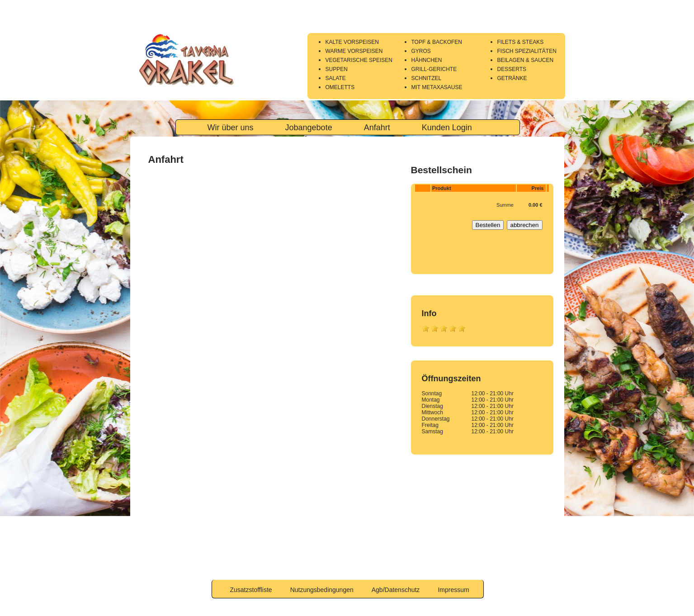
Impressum (453, 590)
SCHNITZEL (427, 78)
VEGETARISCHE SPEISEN (359, 60)
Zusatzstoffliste (251, 590)
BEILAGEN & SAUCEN (526, 60)
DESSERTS (512, 69)
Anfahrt (377, 128)
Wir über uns (231, 128)
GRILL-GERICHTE (434, 69)
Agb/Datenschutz (396, 590)
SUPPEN (337, 69)
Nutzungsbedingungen (322, 590)
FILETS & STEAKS (521, 42)
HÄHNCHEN (427, 60)
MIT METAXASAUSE (437, 87)
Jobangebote (309, 128)
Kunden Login (447, 128)
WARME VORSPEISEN (354, 51)
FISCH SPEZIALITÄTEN (527, 51)
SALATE (336, 78)
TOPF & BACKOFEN (437, 42)
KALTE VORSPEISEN (352, 42)
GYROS (421, 51)
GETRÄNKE (512, 78)
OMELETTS (340, 87)
